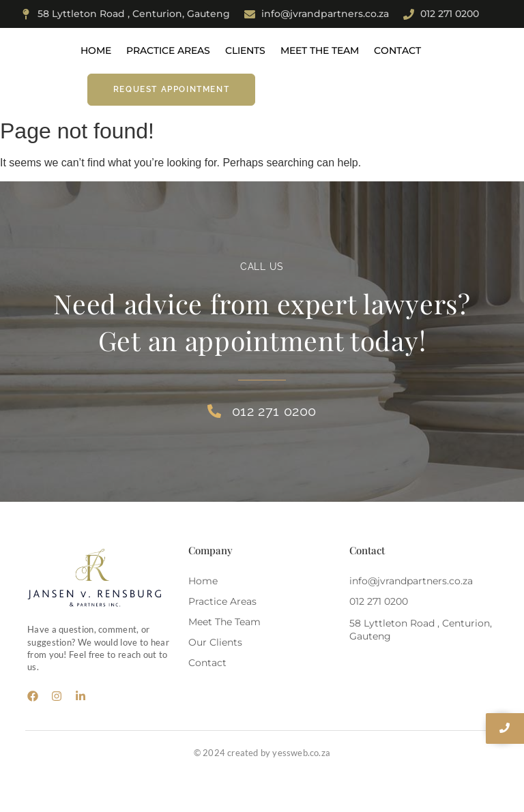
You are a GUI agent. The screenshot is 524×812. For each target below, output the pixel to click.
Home (96, 50)
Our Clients (215, 642)
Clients (245, 50)
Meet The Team (320, 50)
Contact (397, 50)
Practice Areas (168, 50)
